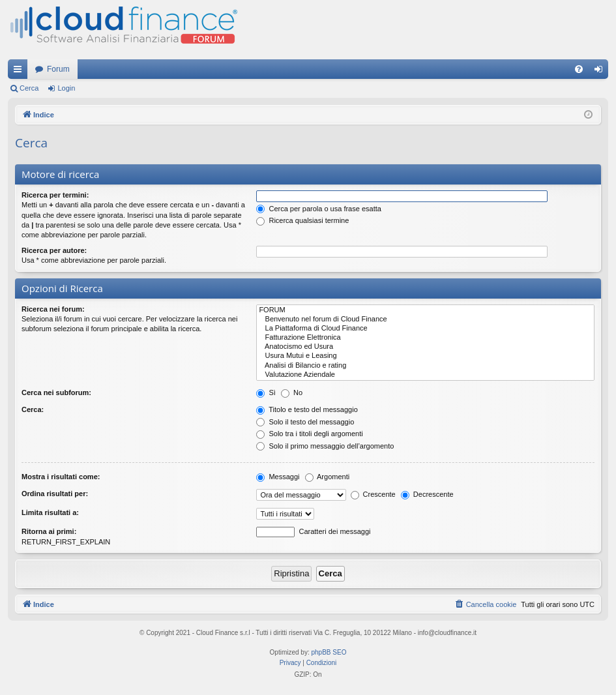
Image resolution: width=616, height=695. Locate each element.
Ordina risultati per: (55, 494)
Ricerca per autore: (54, 250)
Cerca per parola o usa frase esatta (318, 209)
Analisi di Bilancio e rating (425, 366)
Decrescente (427, 494)
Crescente (373, 494)
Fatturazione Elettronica (425, 338)
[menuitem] (579, 69)
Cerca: (33, 409)
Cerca (29, 88)
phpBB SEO (329, 652)
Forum (58, 69)
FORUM (425, 310)
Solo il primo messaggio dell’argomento (325, 446)
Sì (266, 392)
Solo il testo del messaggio (305, 422)
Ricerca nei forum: (53, 309)
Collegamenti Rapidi (20, 72)
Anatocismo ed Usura (425, 347)
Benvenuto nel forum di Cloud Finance (425, 319)
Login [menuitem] (601, 72)
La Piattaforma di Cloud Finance (425, 329)
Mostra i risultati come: (61, 477)
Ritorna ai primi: (49, 531)
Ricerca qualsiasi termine (302, 220)
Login (66, 88)
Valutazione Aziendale (425, 375)
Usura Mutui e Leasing (425, 356)
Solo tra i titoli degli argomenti (309, 434)
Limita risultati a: (50, 512)
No (292, 392)
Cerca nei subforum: (56, 392)
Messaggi (278, 477)
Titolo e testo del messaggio (307, 409)
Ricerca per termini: (55, 195)
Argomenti (328, 477)
